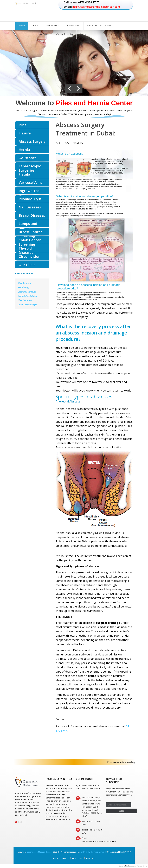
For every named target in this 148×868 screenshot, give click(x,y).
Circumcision (30, 256)
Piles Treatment (25, 300)
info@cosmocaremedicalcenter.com (96, 7)
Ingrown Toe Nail (29, 191)
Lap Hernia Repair (41, 34)
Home (22, 26)
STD (83, 852)
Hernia (24, 150)
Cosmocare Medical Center (40, 852)
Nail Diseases (30, 207)
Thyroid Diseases (26, 249)
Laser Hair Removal (27, 292)
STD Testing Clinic (95, 852)
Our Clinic (27, 265)
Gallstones (28, 158)
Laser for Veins (73, 26)
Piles (22, 125)
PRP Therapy (24, 287)
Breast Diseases (32, 215)
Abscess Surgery (32, 141)
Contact (84, 34)
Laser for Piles (52, 26)
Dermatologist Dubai (27, 296)
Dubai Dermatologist (27, 305)
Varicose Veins (31, 182)
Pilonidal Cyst (30, 199)
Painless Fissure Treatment (100, 26)
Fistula (24, 174)
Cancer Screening (65, 34)
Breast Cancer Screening (30, 232)
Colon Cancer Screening (30, 241)
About (35, 26)
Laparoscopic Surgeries (30, 167)
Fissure (25, 133)
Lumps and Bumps (28, 224)
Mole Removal (24, 283)
